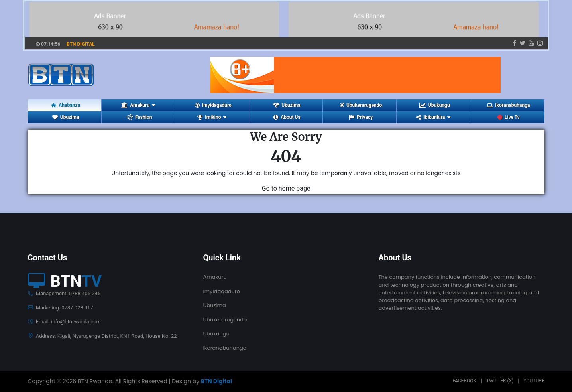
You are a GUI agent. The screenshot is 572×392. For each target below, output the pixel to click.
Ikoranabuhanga (508, 105)
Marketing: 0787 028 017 (61, 308)
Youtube (534, 381)
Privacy (361, 117)
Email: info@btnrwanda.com (64, 322)
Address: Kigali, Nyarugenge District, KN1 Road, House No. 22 (102, 336)
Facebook (464, 381)
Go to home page (286, 188)
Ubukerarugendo (361, 105)
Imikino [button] (212, 117)
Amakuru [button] (138, 105)
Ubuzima (287, 105)
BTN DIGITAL (81, 44)
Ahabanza (66, 105)
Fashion (139, 117)
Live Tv (509, 117)
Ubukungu (435, 105)
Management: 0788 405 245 (64, 293)
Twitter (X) (500, 381)
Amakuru (215, 277)
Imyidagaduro (213, 105)
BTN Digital (216, 381)
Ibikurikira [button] (433, 117)
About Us (287, 117)
